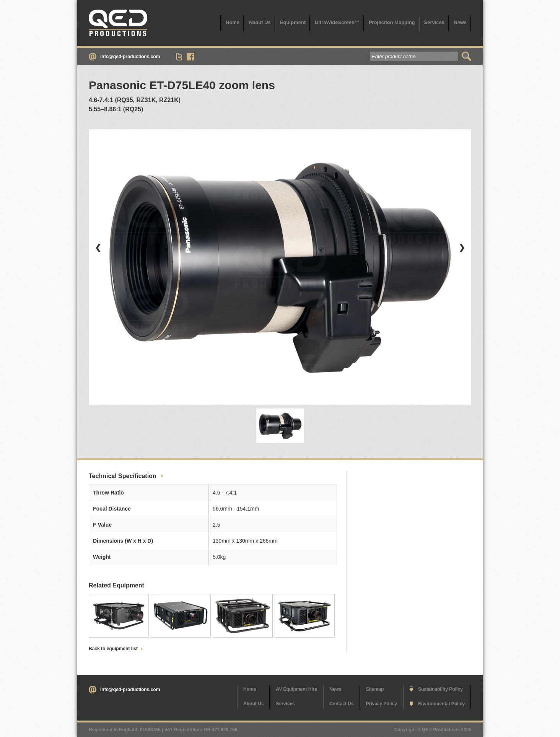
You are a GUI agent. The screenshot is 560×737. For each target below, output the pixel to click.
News (460, 22)
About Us (260, 22)
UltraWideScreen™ (337, 22)
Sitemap (375, 689)
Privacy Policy (382, 704)
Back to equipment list (113, 649)
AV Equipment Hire (296, 689)
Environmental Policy (441, 704)
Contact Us (341, 704)
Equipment (293, 22)
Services (435, 22)
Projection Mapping (392, 22)
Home (233, 22)
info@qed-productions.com (130, 57)
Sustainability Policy (440, 689)
